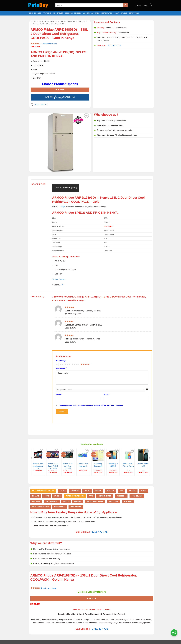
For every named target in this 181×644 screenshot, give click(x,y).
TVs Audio (47, 13)
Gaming (124, 13)
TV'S (91, 496)
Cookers (69, 13)
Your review (61, 368)
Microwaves (106, 13)
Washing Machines (91, 13)
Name (59, 394)
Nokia (144, 491)
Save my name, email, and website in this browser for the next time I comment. (92, 406)
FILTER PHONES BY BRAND (43, 491)
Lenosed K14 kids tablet (83, 465)
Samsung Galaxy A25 (98, 465)
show (74, 188)
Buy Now (60, 90)
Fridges (78, 13)
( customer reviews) (49, 44)
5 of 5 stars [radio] (85, 364)
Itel (121, 491)
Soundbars (137, 496)
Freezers (114, 501)
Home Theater (105, 496)
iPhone (57, 496)
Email (107, 394)
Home (30, 13)
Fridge (62, 207)
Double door (58, 24)
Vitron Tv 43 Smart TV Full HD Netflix (53, 466)
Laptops (36, 501)
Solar (116, 13)
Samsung (75, 491)
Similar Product (59, 279)
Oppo (47, 496)
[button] (138, 5)
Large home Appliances (73, 21)
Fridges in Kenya (40, 24)
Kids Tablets (52, 501)
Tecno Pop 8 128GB (113, 465)
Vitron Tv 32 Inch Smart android (68, 466)
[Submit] (125, 5)
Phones (38, 13)
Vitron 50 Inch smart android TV (38, 466)
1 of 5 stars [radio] (57, 364)
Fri (62, 285)
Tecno (63, 491)
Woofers (121, 496)
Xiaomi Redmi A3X (143, 465)
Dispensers (60, 507)
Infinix (98, 491)
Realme (36, 496)
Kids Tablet (58, 13)
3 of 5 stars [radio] (67, 364)
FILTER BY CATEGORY (75, 496)
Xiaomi (87, 491)
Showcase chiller (95, 501)
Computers (134, 13)
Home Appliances (48, 21)
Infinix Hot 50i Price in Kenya (128, 465)
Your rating (61, 361)
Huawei (132, 491)
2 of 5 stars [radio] (61, 364)
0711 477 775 (115, 45)
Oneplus (110, 491)
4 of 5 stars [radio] (75, 364)
